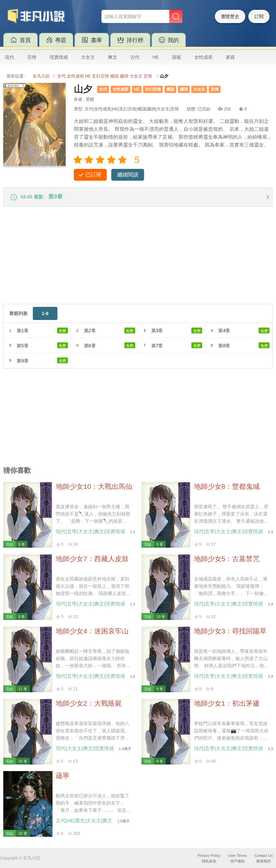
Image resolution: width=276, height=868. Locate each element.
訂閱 (259, 16)
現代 (10, 57)
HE (156, 57)
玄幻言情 (100, 76)
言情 (32, 57)
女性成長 (203, 57)
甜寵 (177, 57)
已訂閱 (93, 175)
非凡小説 (41, 76)
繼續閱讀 (128, 175)
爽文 (113, 57)
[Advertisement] (138, 260)
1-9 (45, 315)
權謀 (115, 76)
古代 (135, 57)
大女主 (88, 57)
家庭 (230, 57)
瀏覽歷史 (230, 16)
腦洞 (124, 76)
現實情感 (59, 57)
